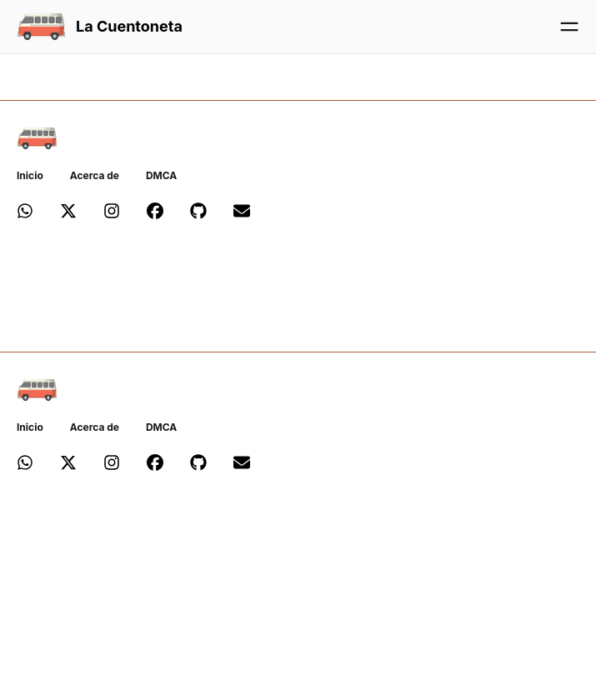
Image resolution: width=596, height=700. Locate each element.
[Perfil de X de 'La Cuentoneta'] (68, 214)
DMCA (161, 175)
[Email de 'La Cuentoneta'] (242, 214)
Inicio (30, 175)
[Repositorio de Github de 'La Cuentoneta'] (198, 214)
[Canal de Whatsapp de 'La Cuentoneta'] (25, 214)
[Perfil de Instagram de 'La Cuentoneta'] (112, 214)
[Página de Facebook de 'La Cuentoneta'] (155, 214)
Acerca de (95, 175)
